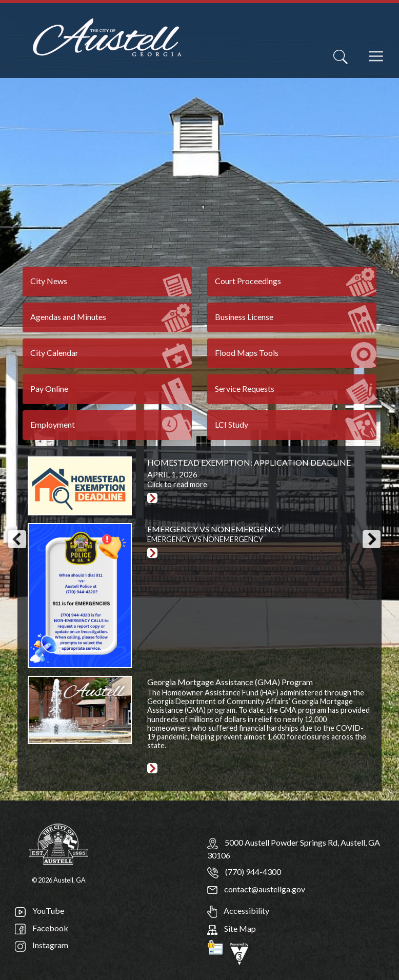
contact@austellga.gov (256, 889)
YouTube (39, 911)
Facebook (42, 928)
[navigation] (377, 63)
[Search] (341, 57)
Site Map (232, 928)
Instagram (42, 945)
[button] (17, 539)
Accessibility (238, 911)
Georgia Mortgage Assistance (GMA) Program (230, 682)
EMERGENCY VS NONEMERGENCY (214, 529)
